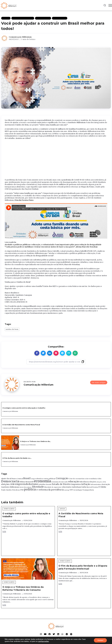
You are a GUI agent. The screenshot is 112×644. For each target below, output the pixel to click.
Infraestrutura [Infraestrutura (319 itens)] (96, 484)
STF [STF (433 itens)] (71, 490)
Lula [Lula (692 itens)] (84, 487)
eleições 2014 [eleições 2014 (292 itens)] (101, 482)
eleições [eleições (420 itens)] (93, 482)
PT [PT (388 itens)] (37, 490)
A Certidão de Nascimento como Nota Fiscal (21, 425)
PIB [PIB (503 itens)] (22, 490)
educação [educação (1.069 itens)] (74, 482)
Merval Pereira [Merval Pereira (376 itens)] (92, 487)
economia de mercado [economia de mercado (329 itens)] (60, 482)
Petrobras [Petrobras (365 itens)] (16, 490)
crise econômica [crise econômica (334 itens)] (91, 479)
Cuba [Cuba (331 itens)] (100, 479)
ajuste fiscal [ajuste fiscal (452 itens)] (6, 479)
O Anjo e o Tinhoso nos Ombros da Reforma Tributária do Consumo (23, 588)
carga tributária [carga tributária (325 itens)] (37, 479)
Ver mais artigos (99, 382)
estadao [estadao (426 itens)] (42, 484)
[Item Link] (10, 443)
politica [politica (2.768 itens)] (30, 489)
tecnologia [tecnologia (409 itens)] (78, 490)
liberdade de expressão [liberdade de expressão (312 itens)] (53, 487)
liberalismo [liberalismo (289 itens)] (28, 487)
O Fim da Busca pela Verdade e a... (17, 458)
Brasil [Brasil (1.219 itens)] (27, 478)
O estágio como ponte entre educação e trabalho (24, 408)
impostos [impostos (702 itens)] (76, 484)
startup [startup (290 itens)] (67, 490)
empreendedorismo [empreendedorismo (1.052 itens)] (27, 484)
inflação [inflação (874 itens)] (86, 484)
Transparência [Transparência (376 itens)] (88, 490)
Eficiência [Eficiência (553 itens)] (84, 482)
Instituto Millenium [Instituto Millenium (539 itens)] (10, 487)
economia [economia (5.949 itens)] (42, 481)
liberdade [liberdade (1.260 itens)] (38, 487)
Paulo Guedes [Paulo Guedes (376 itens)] (6, 490)
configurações (44, 641)
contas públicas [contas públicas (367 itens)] (49, 479)
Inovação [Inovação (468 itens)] (106, 484)
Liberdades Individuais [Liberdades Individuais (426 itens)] (72, 487)
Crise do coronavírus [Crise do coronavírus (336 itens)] (77, 479)
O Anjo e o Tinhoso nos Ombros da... (36, 441)
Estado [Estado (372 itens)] (49, 484)
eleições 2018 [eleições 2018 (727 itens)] (8, 484)
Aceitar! (100, 640)
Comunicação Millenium (20, 37)
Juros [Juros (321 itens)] (22, 487)
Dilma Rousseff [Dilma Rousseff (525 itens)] (27, 482)
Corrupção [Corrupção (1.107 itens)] (62, 478)
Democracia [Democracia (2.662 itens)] (10, 481)
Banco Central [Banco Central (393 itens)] (17, 479)
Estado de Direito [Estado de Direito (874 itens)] (61, 484)
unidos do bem (12, 329)
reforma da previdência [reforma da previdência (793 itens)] (51, 490)
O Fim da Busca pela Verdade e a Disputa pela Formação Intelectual (83, 567)
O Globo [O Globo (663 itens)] (102, 487)
